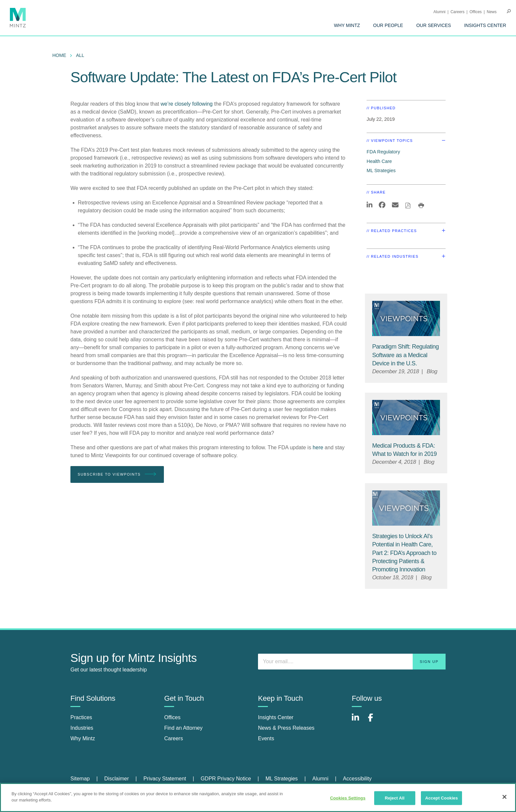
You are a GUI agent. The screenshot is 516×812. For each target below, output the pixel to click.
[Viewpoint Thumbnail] (406, 318)
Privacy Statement (165, 779)
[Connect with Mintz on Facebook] (374, 721)
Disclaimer (117, 779)
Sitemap (80, 779)
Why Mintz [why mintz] (83, 738)
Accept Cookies (441, 798)
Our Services (434, 25)
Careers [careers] (174, 738)
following (203, 104)
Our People (388, 25)
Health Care (379, 161)
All (80, 55)
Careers (458, 12)
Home (59, 55)
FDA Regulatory (383, 152)
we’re (167, 104)
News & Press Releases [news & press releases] (286, 728)
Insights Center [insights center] (276, 717)
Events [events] (266, 738)
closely (183, 104)
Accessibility (357, 779)
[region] (258, 798)
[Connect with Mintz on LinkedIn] (358, 721)
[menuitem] (347, 25)
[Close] (504, 797)
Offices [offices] (172, 717)
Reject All (395, 798)
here (318, 447)
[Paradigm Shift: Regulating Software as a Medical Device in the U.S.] (405, 355)
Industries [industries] (82, 728)
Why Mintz (347, 25)
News (492, 12)
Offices (476, 12)
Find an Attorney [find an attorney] (183, 728)
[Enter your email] (352, 662)
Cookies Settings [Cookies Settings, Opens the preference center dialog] (348, 798)
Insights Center (485, 25)
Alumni (439, 12)
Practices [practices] (81, 717)
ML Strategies (381, 170)
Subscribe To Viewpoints (117, 474)
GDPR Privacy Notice (226, 779)
